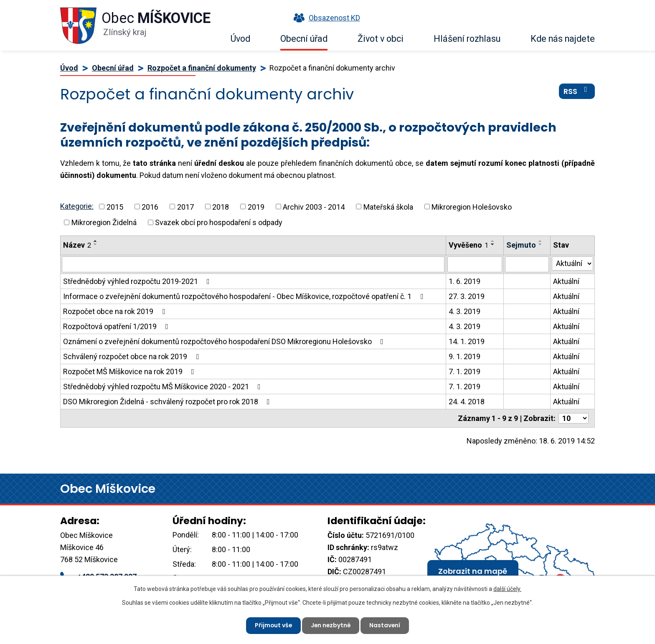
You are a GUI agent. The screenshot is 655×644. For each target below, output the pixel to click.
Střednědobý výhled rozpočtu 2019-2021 (138, 281)
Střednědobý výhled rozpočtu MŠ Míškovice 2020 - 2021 (164, 387)
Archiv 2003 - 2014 (314, 207)
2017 (185, 207)
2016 (150, 207)
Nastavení (386, 625)
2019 (256, 207)
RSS (577, 91)
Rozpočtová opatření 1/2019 (117, 326)
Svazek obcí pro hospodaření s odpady (219, 222)
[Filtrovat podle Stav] (572, 264)
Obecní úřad (304, 39)
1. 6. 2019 (465, 281)
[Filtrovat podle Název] (253, 264)
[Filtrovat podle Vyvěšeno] (475, 264)
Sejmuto (521, 245)
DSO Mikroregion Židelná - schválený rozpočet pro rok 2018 (168, 402)
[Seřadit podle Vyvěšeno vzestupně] (493, 241)
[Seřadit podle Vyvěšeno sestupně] (493, 244)
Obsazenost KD (325, 18)
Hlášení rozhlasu (467, 39)
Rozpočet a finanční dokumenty (202, 68)
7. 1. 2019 (465, 371)
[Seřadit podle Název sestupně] (96, 244)
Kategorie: (77, 206)
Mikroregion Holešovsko (472, 207)
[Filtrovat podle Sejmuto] (527, 264)
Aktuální (566, 281)
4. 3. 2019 (465, 311)
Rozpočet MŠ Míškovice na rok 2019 (130, 371)
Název (77, 245)
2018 (221, 207)
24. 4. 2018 (467, 402)
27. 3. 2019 (467, 296)
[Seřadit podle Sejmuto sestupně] (541, 244)
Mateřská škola (388, 207)
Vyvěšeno (468, 245)
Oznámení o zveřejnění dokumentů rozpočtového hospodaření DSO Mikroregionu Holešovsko (225, 341)
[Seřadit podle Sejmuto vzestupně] (541, 241)
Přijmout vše (273, 625)
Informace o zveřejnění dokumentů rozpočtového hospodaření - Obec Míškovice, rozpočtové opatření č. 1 (245, 296)
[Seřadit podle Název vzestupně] (96, 241)
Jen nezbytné (331, 625)
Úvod (240, 39)
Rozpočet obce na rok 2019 (116, 311)
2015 (115, 207)
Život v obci (381, 39)
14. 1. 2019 (467, 341)
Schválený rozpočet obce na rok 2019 (133, 356)
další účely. (507, 589)
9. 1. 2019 (465, 356)
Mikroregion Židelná (104, 222)
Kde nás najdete (563, 39)
